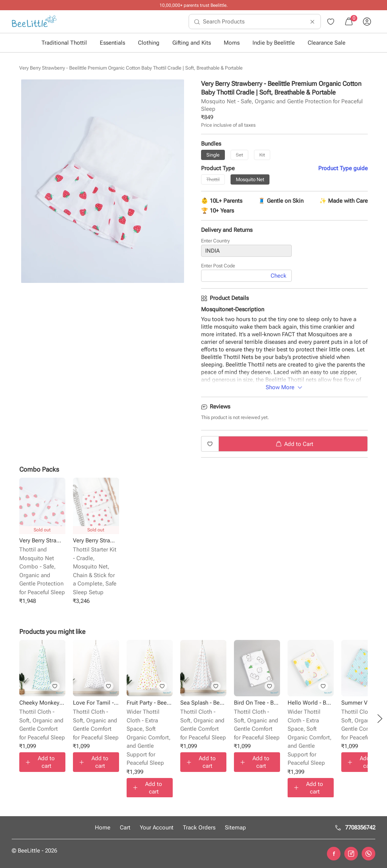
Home (103, 828)
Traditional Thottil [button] (64, 43)
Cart (125, 828)
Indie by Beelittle (274, 43)
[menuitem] (34, 22)
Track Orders (199, 828)
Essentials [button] (112, 43)
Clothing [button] (149, 43)
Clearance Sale (327, 43)
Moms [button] (232, 43)
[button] (380, 719)
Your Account (157, 828)
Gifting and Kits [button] (192, 43)
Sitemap (235, 828)
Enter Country (215, 241)
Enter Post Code (218, 266)
